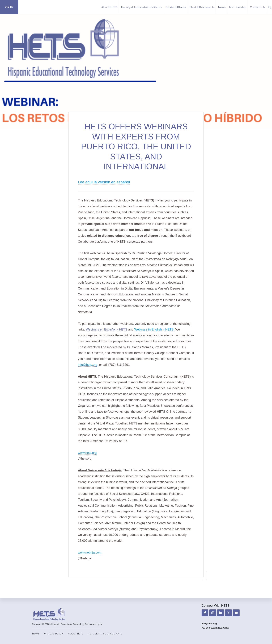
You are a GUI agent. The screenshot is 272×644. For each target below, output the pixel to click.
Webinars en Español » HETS (107, 329)
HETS (9, 7)
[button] (269, 7)
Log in (99, 624)
